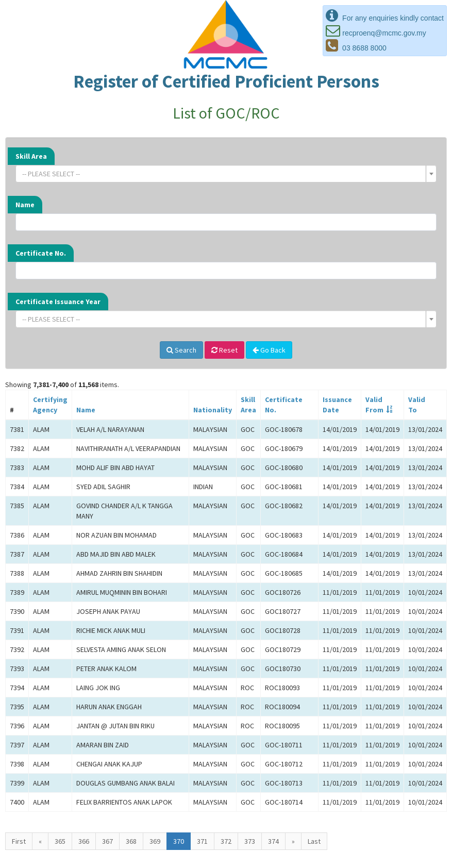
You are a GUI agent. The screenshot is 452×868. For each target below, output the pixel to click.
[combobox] (226, 174)
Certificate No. (41, 253)
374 (273, 841)
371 (202, 841)
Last (314, 841)
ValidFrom (374, 405)
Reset (224, 350)
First (19, 841)
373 (250, 841)
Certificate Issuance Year (58, 302)
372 (226, 841)
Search (181, 350)
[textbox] (223, 174)
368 (131, 841)
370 (179, 841)
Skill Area (31, 156)
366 (84, 841)
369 (155, 841)
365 (60, 841)
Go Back (269, 350)
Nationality (213, 410)
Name (25, 205)
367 (107, 841)
